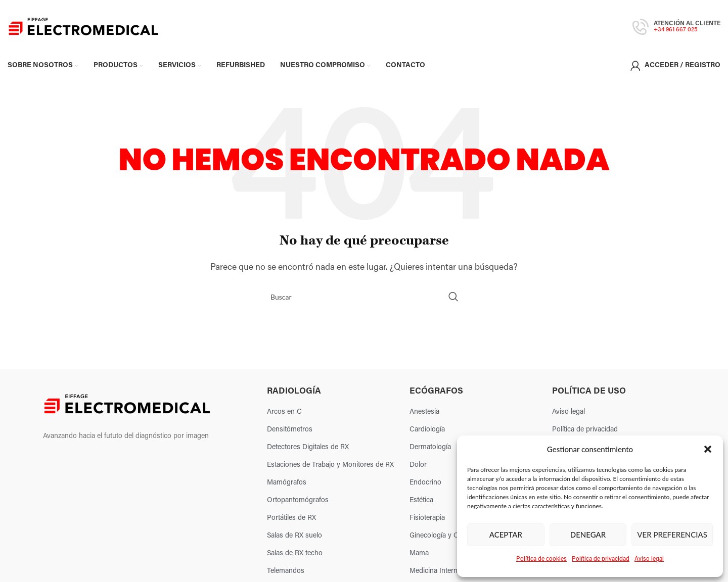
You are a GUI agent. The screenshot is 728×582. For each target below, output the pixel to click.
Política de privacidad (601, 559)
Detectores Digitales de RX (308, 447)
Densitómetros (290, 430)
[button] (708, 449)
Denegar (588, 535)
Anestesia (424, 412)
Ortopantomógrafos (298, 500)
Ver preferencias (672, 535)
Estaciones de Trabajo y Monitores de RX (330, 465)
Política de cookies (541, 559)
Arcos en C (284, 412)
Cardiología (427, 430)
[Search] (364, 297)
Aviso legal (649, 559)
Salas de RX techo (295, 553)
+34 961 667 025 (676, 30)
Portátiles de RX (291, 518)
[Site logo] (83, 27)
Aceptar (506, 535)
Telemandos (286, 571)
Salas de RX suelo (294, 536)
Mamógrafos (287, 483)
